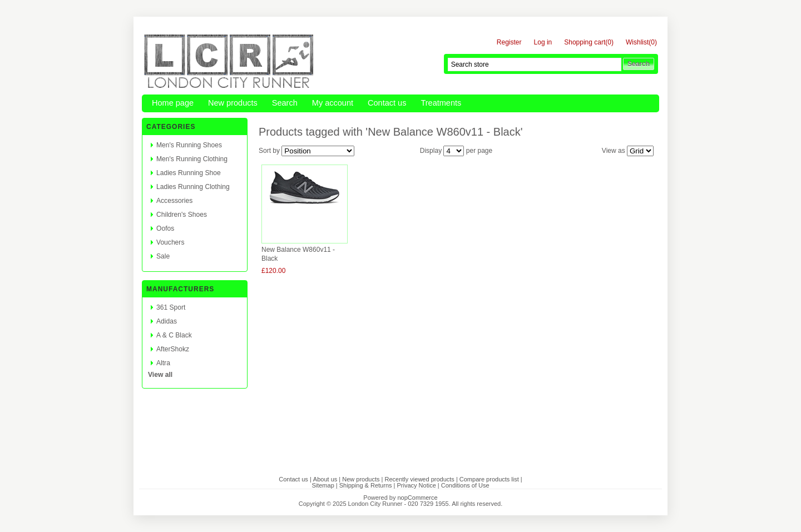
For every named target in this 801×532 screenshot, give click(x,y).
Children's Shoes (182, 215)
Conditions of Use (465, 485)
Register (509, 43)
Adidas (167, 321)
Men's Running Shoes (189, 145)
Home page (173, 103)
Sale (163, 256)
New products (233, 103)
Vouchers (170, 242)
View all (160, 375)
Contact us (387, 103)
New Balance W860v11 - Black (298, 254)
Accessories (174, 201)
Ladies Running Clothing (193, 187)
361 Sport (171, 307)
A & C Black (174, 335)
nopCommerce (418, 498)
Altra (163, 363)
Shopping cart (585, 43)
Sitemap (323, 485)
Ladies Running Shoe (189, 173)
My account (333, 103)
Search (285, 103)
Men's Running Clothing (192, 159)
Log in (543, 43)
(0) (609, 42)
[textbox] (535, 64)
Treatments (441, 103)
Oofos (165, 228)
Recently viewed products (419, 479)
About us (325, 479)
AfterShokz (173, 349)
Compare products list (489, 479)
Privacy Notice (417, 485)
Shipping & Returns (366, 485)
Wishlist (637, 43)
